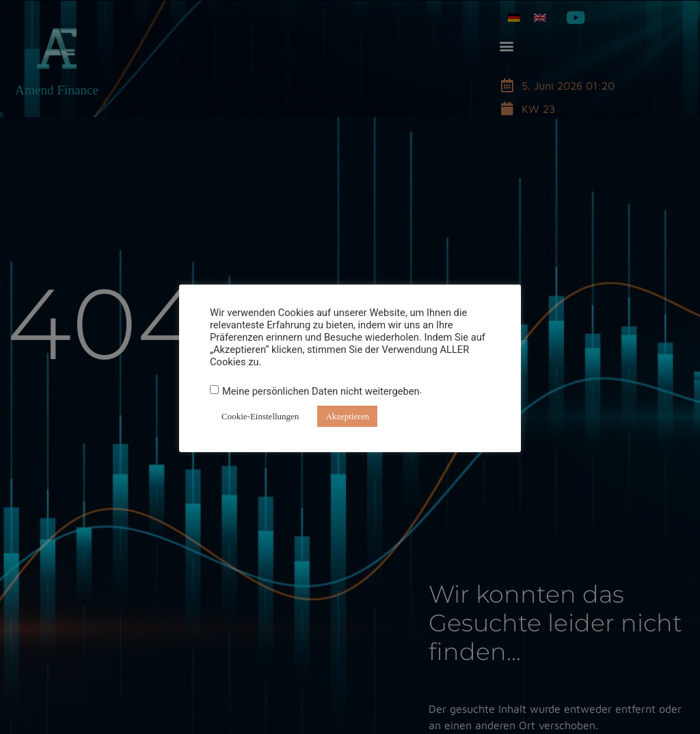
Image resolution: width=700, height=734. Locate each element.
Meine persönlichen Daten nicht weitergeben (321, 392)
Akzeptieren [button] (347, 416)
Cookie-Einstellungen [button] (260, 416)
